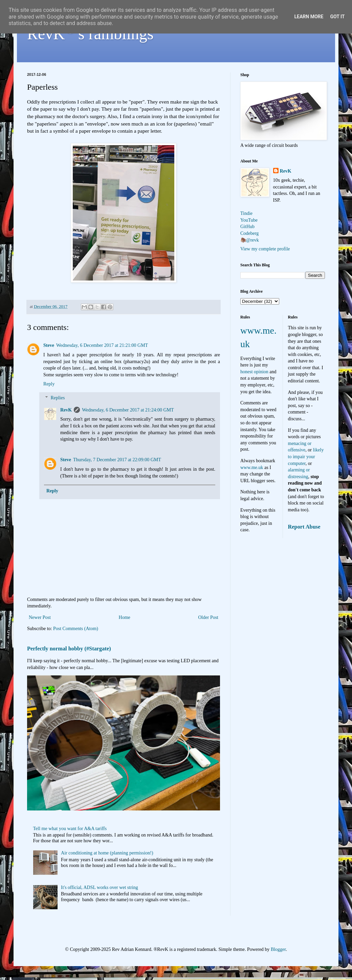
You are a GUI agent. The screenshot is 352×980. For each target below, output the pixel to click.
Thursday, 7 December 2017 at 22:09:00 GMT (117, 460)
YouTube (249, 220)
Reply (49, 384)
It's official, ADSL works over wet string (100, 887)
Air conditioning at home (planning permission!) (107, 853)
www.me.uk (252, 467)
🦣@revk (250, 240)
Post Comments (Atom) (76, 629)
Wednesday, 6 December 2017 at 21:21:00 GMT (102, 345)
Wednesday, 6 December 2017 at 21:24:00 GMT (128, 410)
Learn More (309, 17)
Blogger (278, 949)
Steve (49, 345)
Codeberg (249, 233)
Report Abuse (304, 527)
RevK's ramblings (90, 34)
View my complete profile (265, 249)
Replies (58, 398)
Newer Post (40, 617)
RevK (66, 410)
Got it (337, 17)
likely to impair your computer (306, 456)
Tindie (246, 213)
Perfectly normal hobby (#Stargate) (69, 649)
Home (125, 617)
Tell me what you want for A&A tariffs (70, 829)
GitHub (247, 227)
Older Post (208, 617)
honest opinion (254, 372)
